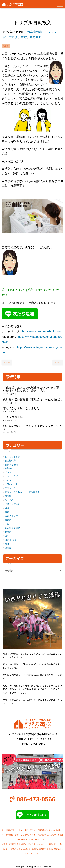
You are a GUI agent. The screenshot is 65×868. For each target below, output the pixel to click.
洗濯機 (6, 46)
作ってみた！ (11, 500)
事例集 (8, 496)
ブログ (13, 37)
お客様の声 (35, 32)
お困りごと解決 (12, 457)
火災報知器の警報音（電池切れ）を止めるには (32, 399)
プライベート (11, 484)
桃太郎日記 (10, 540)
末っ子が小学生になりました (21, 408)
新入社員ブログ (12, 528)
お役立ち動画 (11, 465)
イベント (9, 472)
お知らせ (9, 468)
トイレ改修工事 (13, 417)
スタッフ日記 (11, 476)
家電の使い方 (11, 516)
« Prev (7, 362)
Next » (58, 362)
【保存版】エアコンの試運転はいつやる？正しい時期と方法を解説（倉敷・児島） (32, 389)
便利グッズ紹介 (12, 504)
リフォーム (10, 488)
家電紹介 (36, 37)
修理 (7, 508)
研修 (7, 544)
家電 (24, 37)
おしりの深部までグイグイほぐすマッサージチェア (32, 427)
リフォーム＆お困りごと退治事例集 (22, 492)
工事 (7, 524)
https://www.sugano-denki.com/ (42, 331)
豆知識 (8, 548)
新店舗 (8, 532)
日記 (7, 536)
